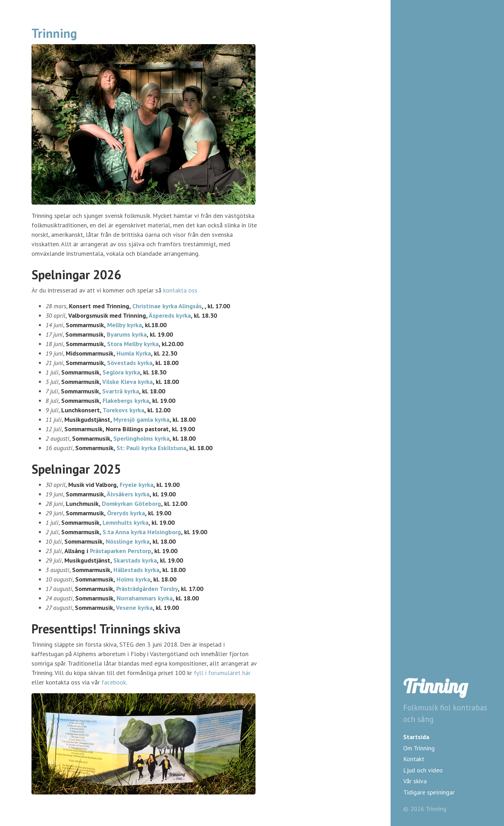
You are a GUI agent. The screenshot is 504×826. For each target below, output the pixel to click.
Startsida (416, 737)
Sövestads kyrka (130, 363)
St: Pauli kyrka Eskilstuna (151, 448)
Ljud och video (423, 770)
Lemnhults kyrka (125, 522)
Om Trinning (419, 748)
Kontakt (414, 759)
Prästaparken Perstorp (121, 551)
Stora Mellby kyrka (133, 344)
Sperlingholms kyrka (141, 438)
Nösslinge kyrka (128, 541)
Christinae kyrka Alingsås (167, 306)
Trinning (435, 686)
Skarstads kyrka (135, 560)
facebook (114, 682)
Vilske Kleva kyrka (127, 382)
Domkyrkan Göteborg (131, 504)
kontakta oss (180, 290)
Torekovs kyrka (123, 410)
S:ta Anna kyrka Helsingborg (142, 532)
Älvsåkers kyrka (128, 494)
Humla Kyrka (134, 353)
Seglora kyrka (121, 372)
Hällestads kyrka (136, 570)
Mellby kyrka (124, 325)
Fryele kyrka (136, 485)
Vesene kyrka (134, 608)
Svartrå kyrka (121, 391)
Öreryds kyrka (126, 513)
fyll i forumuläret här (222, 673)
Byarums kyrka (127, 334)
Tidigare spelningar (429, 792)
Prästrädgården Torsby (147, 589)
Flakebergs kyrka (126, 401)
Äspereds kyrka (170, 315)
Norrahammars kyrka (145, 598)
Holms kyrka (133, 579)
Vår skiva (415, 781)
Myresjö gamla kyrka (141, 419)
